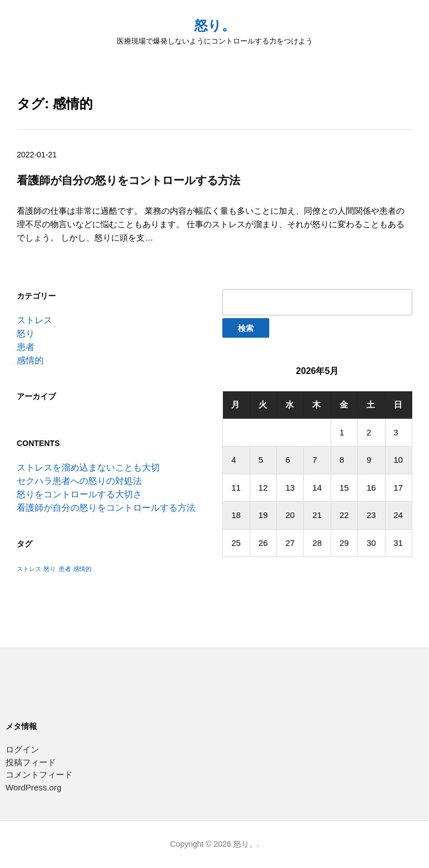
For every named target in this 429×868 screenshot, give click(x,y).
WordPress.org (34, 787)
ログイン (22, 749)
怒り (26, 334)
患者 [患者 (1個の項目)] (65, 569)
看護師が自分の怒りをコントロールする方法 (106, 508)
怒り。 (215, 25)
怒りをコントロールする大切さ (79, 494)
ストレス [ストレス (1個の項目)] (29, 569)
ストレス (35, 320)
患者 (26, 347)
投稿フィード (31, 762)
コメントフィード (39, 775)
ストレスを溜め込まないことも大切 (88, 467)
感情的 (30, 360)
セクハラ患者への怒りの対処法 (79, 481)
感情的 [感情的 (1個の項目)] (82, 569)
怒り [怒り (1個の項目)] (50, 569)
